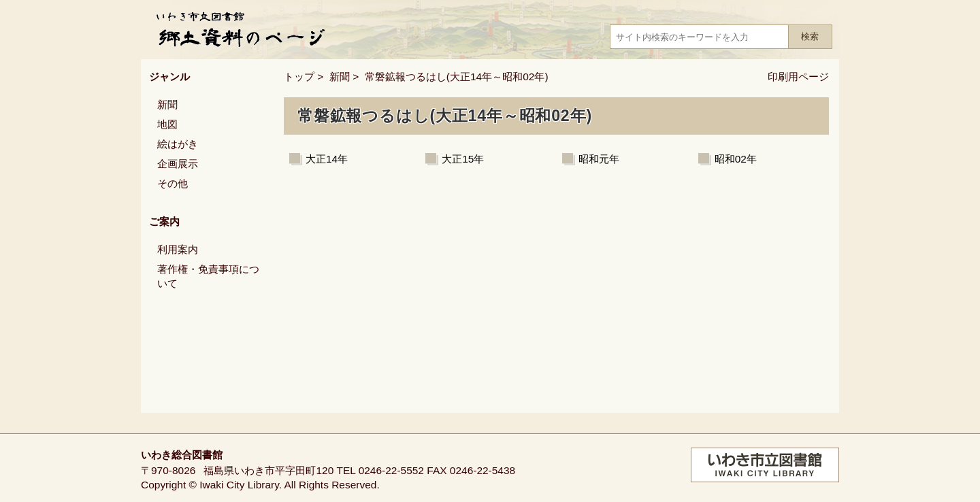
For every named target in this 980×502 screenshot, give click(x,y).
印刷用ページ (798, 77)
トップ (299, 77)
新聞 (340, 77)
